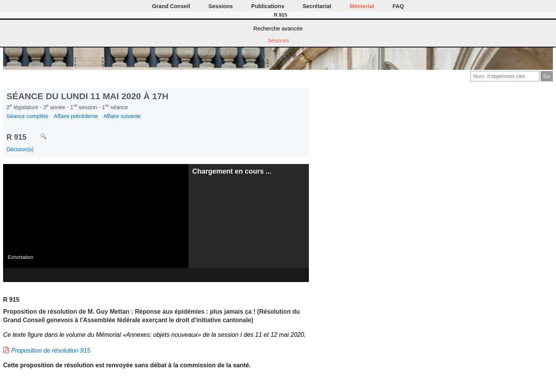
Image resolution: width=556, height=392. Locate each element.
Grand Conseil (171, 6)
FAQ (398, 6)
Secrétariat (317, 6)
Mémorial (362, 6)
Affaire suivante (122, 116)
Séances (278, 41)
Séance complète (28, 116)
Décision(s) (20, 149)
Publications (268, 6)
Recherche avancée (278, 29)
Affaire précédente (76, 116)
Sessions (221, 6)
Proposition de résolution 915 (51, 351)
